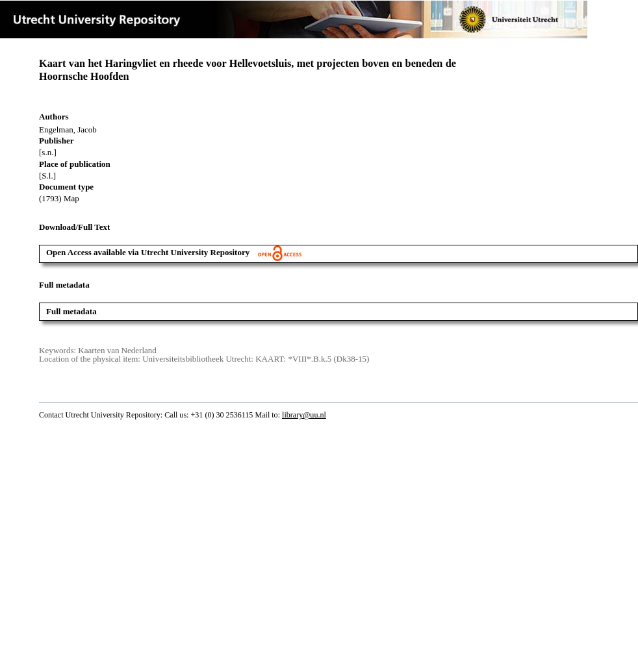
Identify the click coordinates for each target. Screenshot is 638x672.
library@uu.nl (304, 415)
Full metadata (71, 311)
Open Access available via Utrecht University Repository (174, 252)
